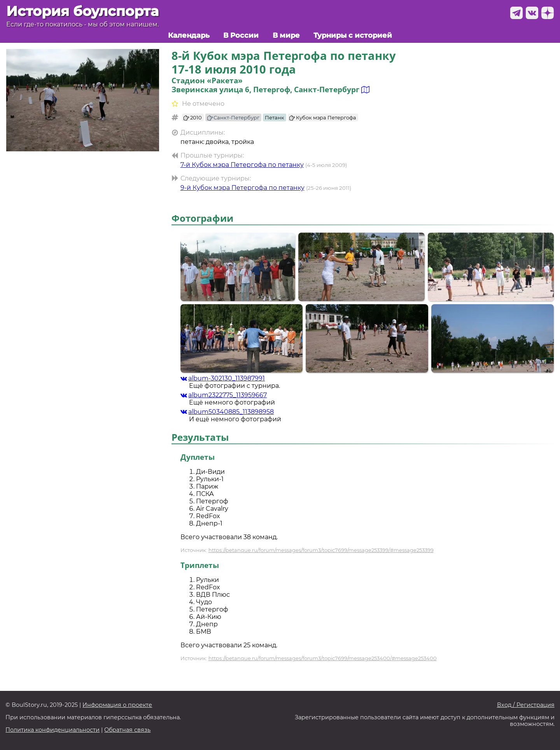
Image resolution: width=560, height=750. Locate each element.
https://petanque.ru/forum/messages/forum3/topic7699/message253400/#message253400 (323, 658)
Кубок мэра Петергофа (323, 117)
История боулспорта (82, 11)
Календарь (189, 35)
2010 (193, 117)
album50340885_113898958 (227, 412)
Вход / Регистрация (526, 705)
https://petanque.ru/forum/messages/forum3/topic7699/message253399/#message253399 (321, 550)
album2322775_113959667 (224, 395)
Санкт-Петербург (234, 117)
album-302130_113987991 (223, 378)
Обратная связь (127, 730)
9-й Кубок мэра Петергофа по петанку (242, 188)
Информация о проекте (117, 705)
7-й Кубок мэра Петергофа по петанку (242, 165)
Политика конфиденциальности (52, 730)
